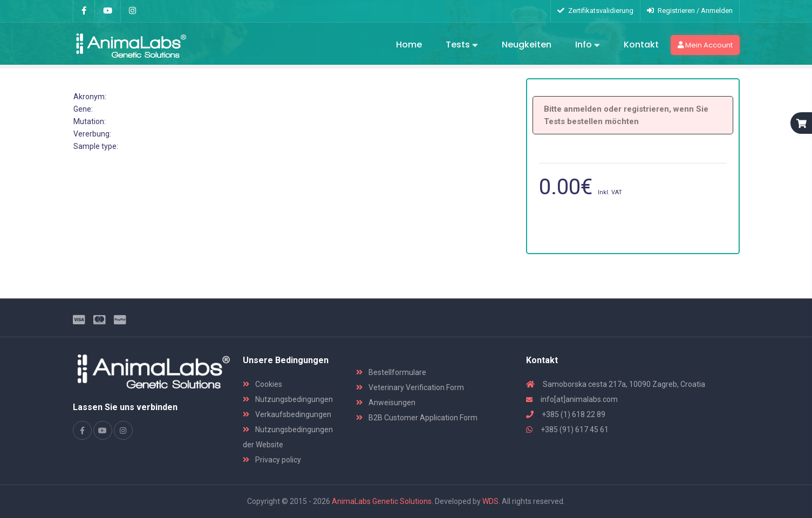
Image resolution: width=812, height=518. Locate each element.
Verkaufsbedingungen (287, 414)
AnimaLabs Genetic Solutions (382, 501)
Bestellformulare (391, 372)
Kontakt (641, 45)
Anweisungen (386, 403)
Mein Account (705, 45)
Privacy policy (272, 460)
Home (409, 45)
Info (588, 45)
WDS (490, 501)
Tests (462, 45)
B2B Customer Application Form (417, 418)
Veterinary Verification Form (410, 387)
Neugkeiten (527, 45)
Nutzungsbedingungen (288, 399)
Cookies (262, 384)
